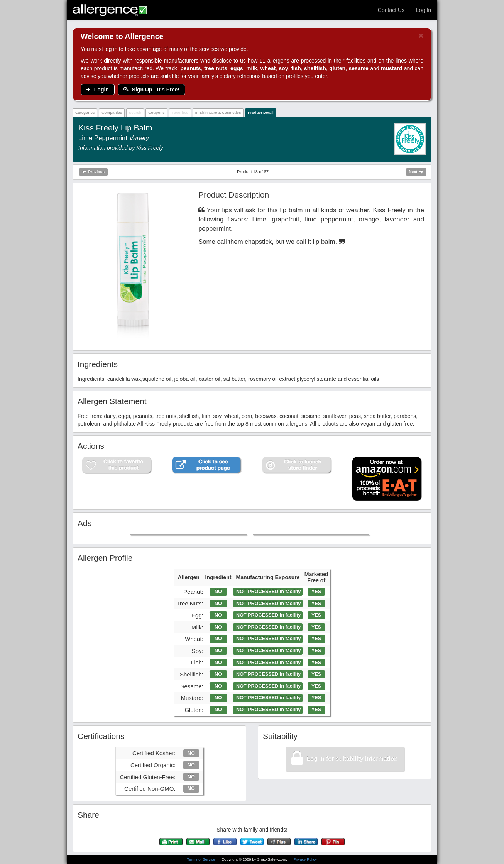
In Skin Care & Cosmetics (218, 112)
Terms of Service (202, 859)
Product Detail (260, 112)
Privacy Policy (305, 859)
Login (98, 90)
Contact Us (391, 10)
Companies (112, 112)
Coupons (156, 112)
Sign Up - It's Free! (151, 90)
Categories (85, 112)
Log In (424, 10)
